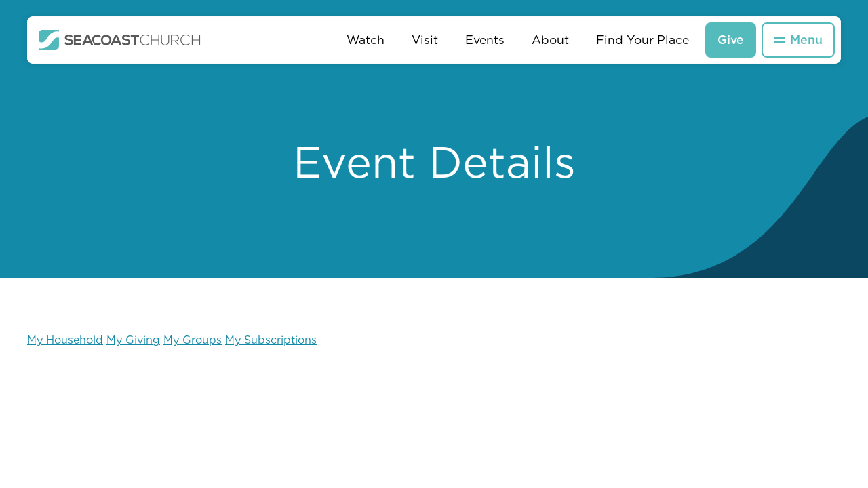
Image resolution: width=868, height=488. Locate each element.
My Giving (133, 340)
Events (485, 40)
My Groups (193, 340)
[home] (120, 40)
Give (731, 40)
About (550, 40)
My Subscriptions (271, 340)
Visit (425, 40)
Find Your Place (643, 40)
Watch (366, 40)
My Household (65, 340)
